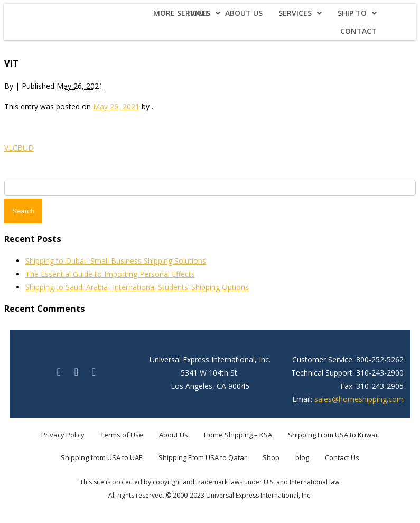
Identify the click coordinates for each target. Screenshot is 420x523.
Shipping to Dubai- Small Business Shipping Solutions (116, 261)
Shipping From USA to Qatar (203, 457)
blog (302, 457)
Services (300, 13)
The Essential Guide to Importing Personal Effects (110, 274)
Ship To (357, 13)
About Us (244, 13)
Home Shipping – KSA (238, 435)
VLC (11, 148)
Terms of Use (122, 435)
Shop (271, 457)
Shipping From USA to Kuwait (334, 435)
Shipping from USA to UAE (102, 457)
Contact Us (342, 457)
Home (198, 13)
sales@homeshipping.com (359, 399)
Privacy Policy (63, 435)
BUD (26, 148)
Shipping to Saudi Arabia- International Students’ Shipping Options (137, 287)
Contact (358, 31)
